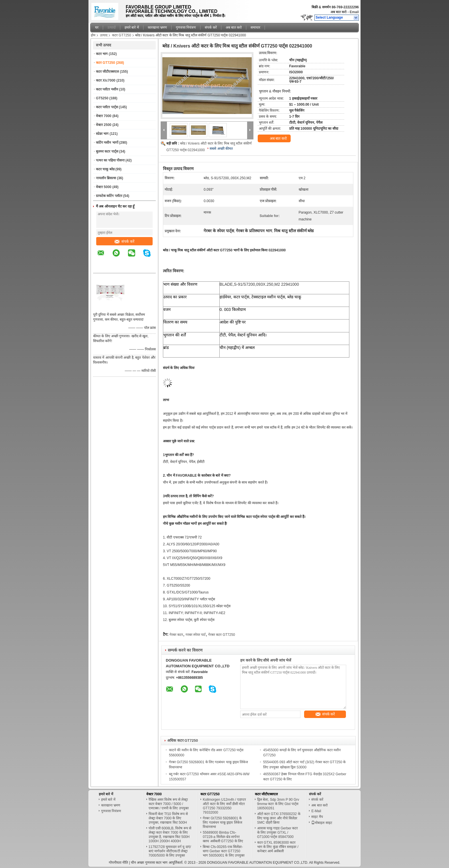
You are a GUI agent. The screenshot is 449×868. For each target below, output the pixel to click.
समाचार (255, 27)
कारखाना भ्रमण (157, 27)
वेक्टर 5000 (104, 187)
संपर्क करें (211, 27)
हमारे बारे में (132, 27)
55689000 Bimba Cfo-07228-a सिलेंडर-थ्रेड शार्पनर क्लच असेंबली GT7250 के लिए (223, 837)
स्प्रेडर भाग (102, 134)
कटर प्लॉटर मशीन (107, 89)
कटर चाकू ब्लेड (105, 169)
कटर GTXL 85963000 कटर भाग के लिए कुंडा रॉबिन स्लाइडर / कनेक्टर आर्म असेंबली (278, 847)
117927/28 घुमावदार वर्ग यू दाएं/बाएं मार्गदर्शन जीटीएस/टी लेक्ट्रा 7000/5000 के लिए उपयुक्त (170, 851)
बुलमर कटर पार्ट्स (107, 151)
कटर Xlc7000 (106, 80)
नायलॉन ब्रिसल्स (106, 178)
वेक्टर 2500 (104, 125)
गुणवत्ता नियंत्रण (186, 27)
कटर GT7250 (122, 35)
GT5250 (102, 98)
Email (354, 12)
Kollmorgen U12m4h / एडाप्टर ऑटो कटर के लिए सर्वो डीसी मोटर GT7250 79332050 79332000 (224, 806)
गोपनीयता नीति (118, 863)
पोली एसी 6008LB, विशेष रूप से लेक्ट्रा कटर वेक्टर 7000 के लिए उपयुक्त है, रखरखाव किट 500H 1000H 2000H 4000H (170, 835)
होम (93, 35)
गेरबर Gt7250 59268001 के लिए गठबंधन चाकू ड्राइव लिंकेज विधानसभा (222, 822)
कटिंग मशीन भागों (107, 143)
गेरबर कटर (176, 635)
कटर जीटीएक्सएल (107, 72)
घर (97, 27)
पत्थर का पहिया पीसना (110, 160)
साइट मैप (317, 817)
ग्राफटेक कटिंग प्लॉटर (109, 196)
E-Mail (316, 811)
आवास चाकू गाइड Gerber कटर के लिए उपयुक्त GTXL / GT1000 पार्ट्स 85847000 (278, 833)
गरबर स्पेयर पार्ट (196, 635)
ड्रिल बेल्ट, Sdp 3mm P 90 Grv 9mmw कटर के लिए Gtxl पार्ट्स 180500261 (278, 804)
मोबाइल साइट (322, 823)
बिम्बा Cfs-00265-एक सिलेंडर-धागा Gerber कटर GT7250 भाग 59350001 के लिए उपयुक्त (224, 851)
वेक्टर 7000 (104, 116)
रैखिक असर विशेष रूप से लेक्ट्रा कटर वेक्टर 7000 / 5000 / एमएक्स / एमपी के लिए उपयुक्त (169, 804)
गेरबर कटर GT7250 (222, 635)
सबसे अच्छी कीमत (221, 149)
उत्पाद (104, 35)
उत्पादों (112, 27)
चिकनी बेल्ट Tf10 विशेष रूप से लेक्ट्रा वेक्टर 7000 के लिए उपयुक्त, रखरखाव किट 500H (168, 818)
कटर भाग (102, 54)
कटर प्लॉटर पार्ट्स (107, 107)
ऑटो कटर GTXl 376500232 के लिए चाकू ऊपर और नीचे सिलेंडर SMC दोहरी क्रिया (279, 818)
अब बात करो (339, 12)
